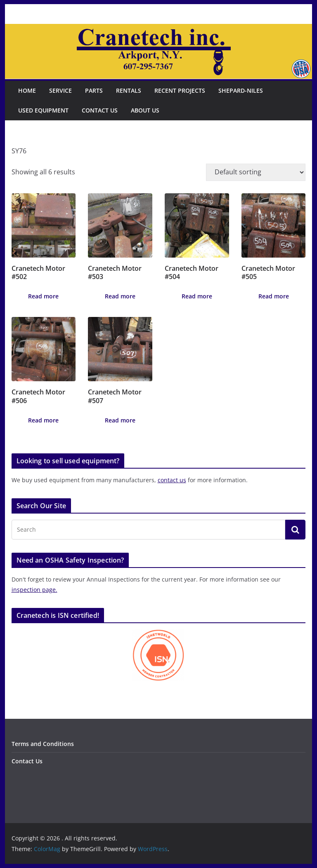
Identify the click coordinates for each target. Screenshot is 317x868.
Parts (94, 90)
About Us (145, 110)
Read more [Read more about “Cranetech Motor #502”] (43, 296)
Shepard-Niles (241, 90)
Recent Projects (180, 90)
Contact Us (100, 110)
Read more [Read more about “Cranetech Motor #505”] (274, 296)
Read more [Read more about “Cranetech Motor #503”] (120, 296)
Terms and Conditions (43, 744)
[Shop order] (256, 172)
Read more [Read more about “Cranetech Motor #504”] (197, 296)
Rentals (129, 90)
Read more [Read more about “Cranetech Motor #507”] (120, 420)
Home (27, 90)
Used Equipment (43, 110)
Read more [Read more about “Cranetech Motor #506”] (43, 420)
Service (60, 90)
